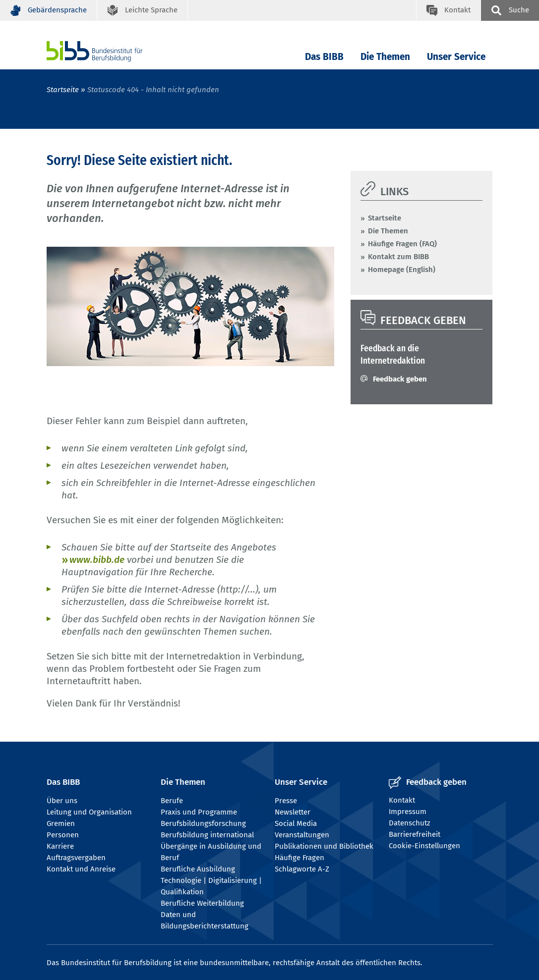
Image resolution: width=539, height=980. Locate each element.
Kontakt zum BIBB (398, 257)
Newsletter (293, 812)
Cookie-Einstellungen (424, 846)
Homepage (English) (402, 270)
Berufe (172, 801)
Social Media (296, 823)
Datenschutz (410, 823)
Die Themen (385, 57)
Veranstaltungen (302, 835)
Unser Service (456, 57)
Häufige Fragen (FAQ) (402, 244)
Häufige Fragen (299, 858)
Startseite (63, 90)
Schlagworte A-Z (302, 869)
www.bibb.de (97, 560)
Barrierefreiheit (415, 834)
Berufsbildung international (207, 835)
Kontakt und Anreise (81, 869)
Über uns (62, 801)
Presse (286, 801)
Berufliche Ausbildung (198, 869)
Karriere (60, 846)
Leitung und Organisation (89, 812)
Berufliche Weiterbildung (202, 903)
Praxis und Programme (199, 812)
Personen (63, 835)
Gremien (61, 823)
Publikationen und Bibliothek (324, 846)
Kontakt (402, 800)
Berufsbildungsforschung (203, 823)
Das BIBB (324, 57)
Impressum (408, 812)
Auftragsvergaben (76, 858)
